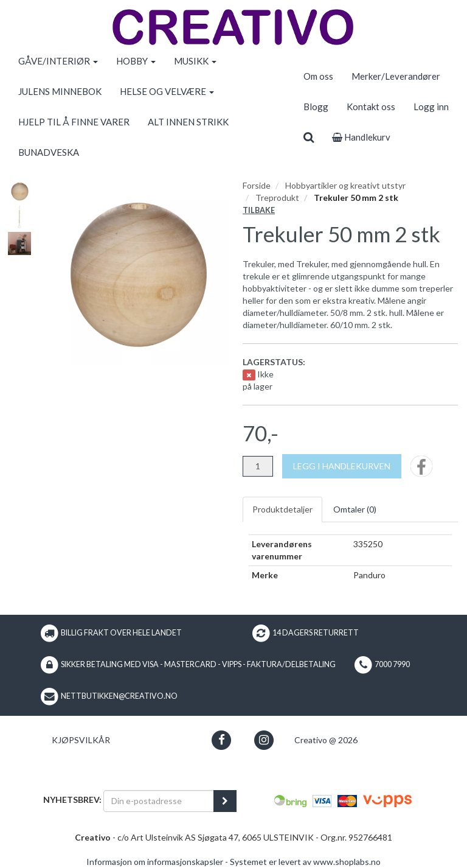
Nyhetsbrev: (72, 800)
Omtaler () (355, 509)
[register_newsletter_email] (225, 801)
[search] (309, 137)
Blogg (316, 107)
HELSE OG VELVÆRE (167, 91)
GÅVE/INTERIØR (58, 61)
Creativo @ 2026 (326, 740)
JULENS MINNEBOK (60, 91)
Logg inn (431, 107)
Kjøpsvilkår (81, 740)
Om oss (318, 76)
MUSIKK (195, 61)
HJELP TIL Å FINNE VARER (74, 122)
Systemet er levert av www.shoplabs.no (305, 862)
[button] (222, 740)
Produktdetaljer (282, 509)
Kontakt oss (371, 107)
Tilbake (259, 210)
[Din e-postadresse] (159, 801)
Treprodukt (277, 198)
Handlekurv (361, 137)
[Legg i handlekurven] (342, 466)
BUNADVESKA (49, 152)
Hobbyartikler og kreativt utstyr (345, 185)
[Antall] (258, 466)
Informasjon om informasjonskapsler (155, 862)
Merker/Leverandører (396, 76)
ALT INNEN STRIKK (188, 122)
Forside (257, 185)
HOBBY (136, 61)
